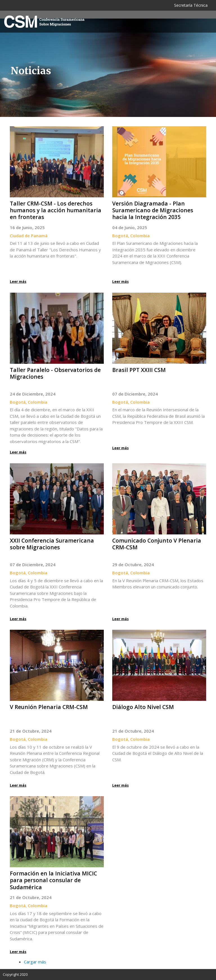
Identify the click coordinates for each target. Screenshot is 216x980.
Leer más (18, 281)
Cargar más (35, 962)
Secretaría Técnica (191, 5)
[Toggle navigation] (204, 22)
